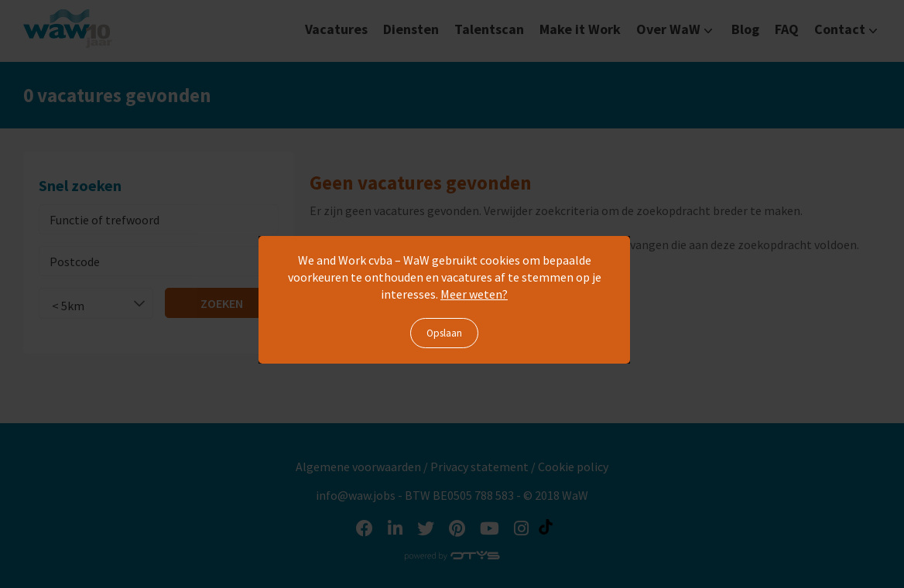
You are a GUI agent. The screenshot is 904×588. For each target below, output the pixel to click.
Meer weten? (474, 294)
